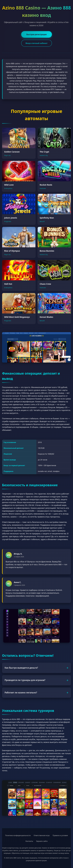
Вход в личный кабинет (36, 43)
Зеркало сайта (42, 841)
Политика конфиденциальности (18, 835)
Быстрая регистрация (36, 34)
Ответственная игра (42, 835)
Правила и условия (60, 835)
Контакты (29, 841)
